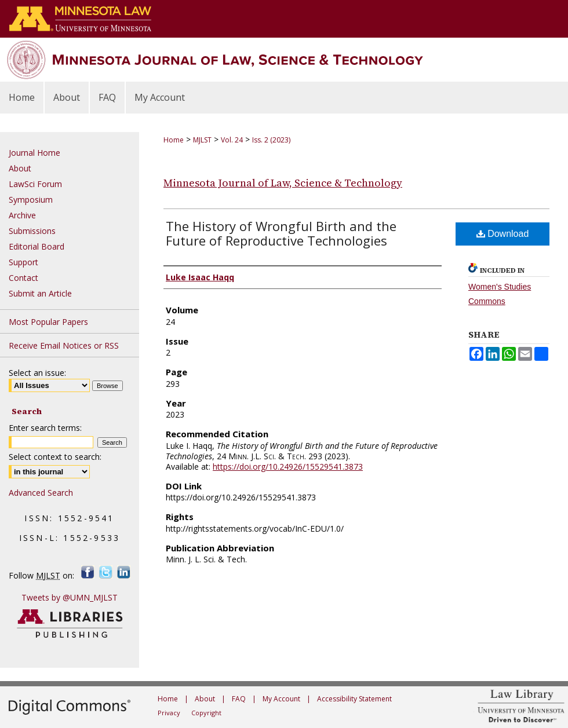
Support (23, 262)
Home (174, 140)
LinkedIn (124, 572)
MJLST (202, 140)
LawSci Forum (35, 184)
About (20, 168)
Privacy (169, 713)
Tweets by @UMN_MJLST (70, 597)
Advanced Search (41, 493)
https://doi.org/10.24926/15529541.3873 (288, 467)
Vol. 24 (232, 140)
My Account (281, 699)
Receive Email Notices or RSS (64, 345)
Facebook (88, 572)
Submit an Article (40, 293)
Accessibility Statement (354, 699)
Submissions (32, 231)
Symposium (31, 200)
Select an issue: (37, 373)
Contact (23, 278)
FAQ (239, 699)
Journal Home (34, 153)
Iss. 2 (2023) (271, 140)
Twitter (106, 572)
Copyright (206, 713)
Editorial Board (37, 246)
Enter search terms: (45, 428)
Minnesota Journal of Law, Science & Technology (283, 183)
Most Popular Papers (48, 322)
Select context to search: (55, 457)
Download (503, 234)
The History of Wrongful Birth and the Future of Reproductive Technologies (281, 233)
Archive (22, 215)
